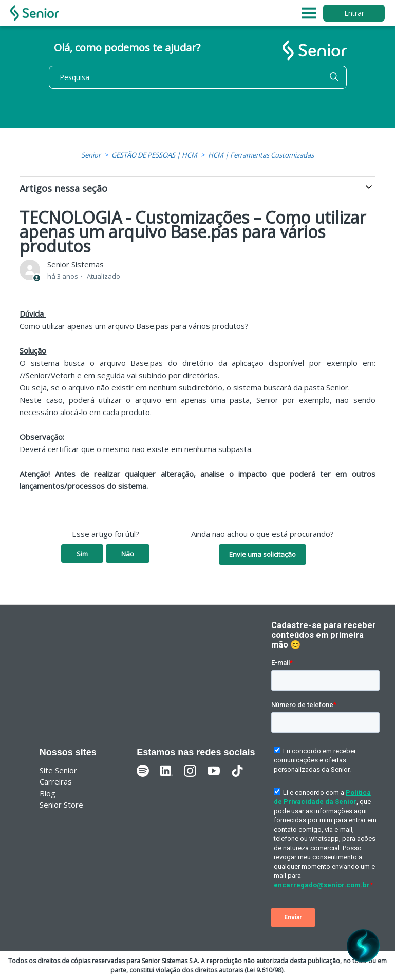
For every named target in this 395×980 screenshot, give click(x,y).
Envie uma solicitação (262, 554)
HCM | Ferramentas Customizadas (261, 155)
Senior (91, 155)
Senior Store (61, 805)
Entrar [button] (354, 13)
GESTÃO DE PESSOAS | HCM (154, 155)
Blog (48, 793)
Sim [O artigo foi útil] (82, 554)
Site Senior (58, 770)
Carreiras (56, 781)
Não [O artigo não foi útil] (128, 554)
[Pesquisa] (198, 77)
